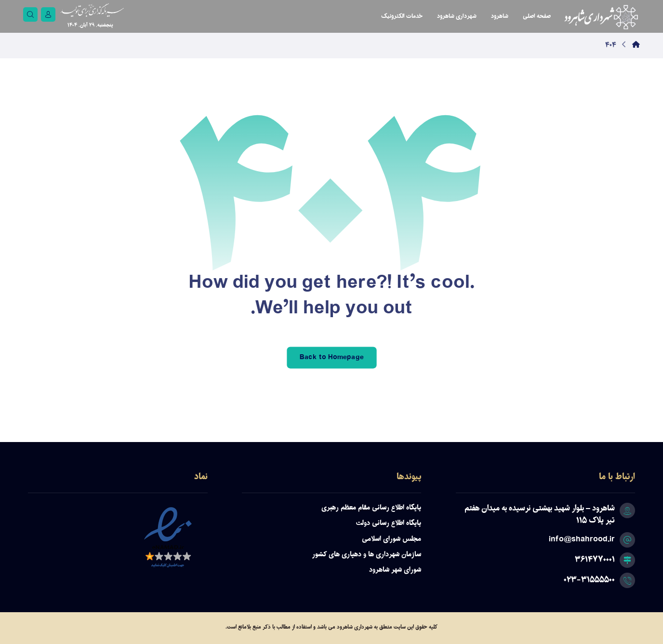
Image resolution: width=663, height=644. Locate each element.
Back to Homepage (331, 357)
